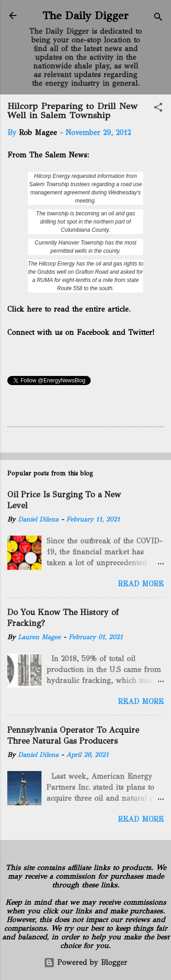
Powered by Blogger (85, 962)
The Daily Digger (85, 16)
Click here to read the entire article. (69, 309)
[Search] (158, 18)
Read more (141, 584)
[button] (158, 109)
